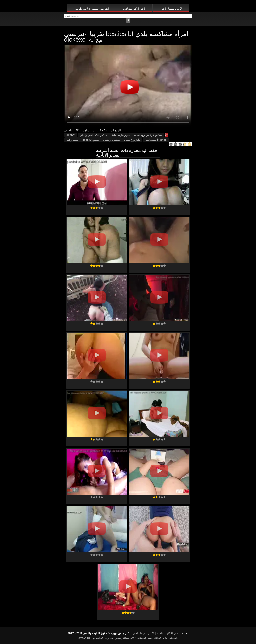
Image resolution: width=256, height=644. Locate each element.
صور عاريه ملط (120, 135)
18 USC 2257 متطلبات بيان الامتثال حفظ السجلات (132, 638)
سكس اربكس (111, 140)
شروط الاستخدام (103, 638)
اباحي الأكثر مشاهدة (135, 9)
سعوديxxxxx (91, 140)
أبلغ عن (68, 130)
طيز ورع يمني (132, 140)
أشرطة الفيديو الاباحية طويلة (92, 9)
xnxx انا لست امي (156, 140)
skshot (71, 135)
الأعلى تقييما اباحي (172, 9)
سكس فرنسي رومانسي (148, 135)
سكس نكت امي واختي (93, 135)
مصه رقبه (72, 140)
